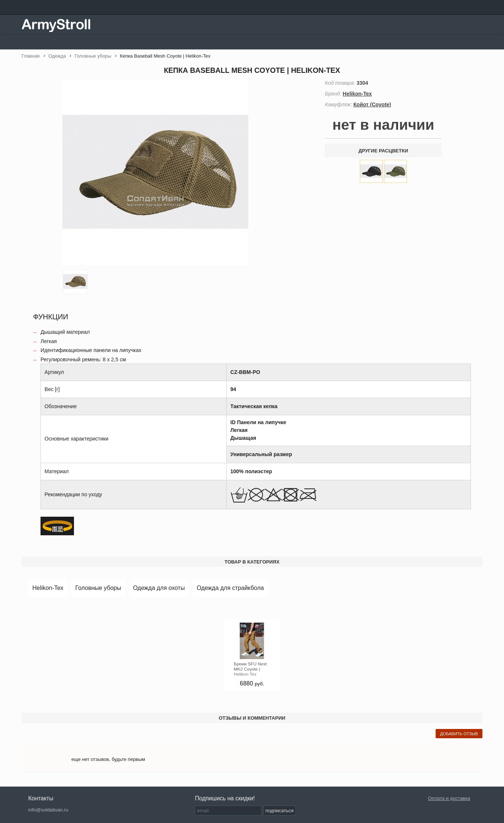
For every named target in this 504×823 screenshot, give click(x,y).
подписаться (280, 811)
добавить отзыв (459, 734)
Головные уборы (98, 588)
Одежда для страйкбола (230, 588)
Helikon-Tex (48, 588)
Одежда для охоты (159, 588)
